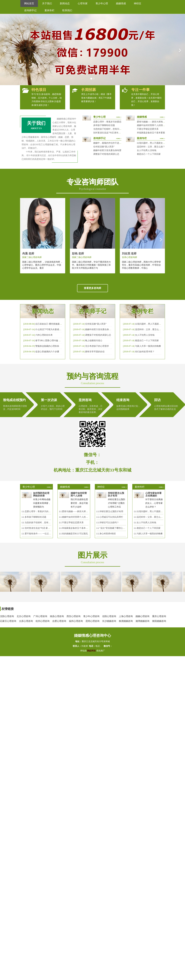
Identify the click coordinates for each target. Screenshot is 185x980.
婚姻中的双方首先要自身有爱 (107, 150)
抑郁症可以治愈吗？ (109, 523)
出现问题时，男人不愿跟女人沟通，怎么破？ (158, 143)
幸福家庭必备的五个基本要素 (151, 133)
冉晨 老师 (28, 254)
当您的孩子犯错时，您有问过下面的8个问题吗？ (116, 129)
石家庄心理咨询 (8, 621)
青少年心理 (102, 3)
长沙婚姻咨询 (109, 621)
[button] (5, 50)
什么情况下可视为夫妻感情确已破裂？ (54, 329)
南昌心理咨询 (57, 616)
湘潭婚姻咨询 (142, 621)
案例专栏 (49, 10)
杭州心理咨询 (43, 621)
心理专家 (83, 3)
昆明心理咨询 (92, 621)
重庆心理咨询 (159, 616)
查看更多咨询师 (92, 288)
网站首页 (29, 3)
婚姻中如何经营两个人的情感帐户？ (154, 125)
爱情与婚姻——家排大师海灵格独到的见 (81, 511)
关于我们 (47, 3)
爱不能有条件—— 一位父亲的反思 (41, 534)
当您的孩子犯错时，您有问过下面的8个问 (45, 523)
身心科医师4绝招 (109, 534)
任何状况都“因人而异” (104, 147)
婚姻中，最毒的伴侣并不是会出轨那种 (112, 143)
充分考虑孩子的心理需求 (97, 346)
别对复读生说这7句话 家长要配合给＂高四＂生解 (117, 133)
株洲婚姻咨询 (126, 621)
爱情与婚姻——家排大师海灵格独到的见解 (157, 122)
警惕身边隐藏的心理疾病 (47, 346)
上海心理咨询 (126, 616)
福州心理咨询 (76, 621)
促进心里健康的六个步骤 (47, 352)
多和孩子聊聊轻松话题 (104, 125)
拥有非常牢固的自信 (95, 352)
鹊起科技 (91, 651)
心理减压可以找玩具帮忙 (111, 517)
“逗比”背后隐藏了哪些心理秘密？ (115, 528)
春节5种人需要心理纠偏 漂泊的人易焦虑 (54, 341)
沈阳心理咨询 (7, 616)
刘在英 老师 (129, 254)
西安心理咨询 (74, 616)
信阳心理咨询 (109, 616)
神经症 (138, 3)
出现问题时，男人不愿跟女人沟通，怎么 (156, 511)
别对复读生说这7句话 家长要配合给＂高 (44, 528)
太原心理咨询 (26, 621)
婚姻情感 (121, 3)
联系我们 (67, 10)
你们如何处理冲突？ (145, 352)
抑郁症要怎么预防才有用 (111, 511)
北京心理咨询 (24, 616)
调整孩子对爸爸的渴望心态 (106, 154)
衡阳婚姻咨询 (159, 621)
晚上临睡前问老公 (94, 341)
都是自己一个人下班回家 (149, 154)
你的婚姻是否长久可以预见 (75, 534)
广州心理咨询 (40, 616)
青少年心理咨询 (91, 616)
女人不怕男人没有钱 (147, 150)
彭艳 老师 (78, 254)
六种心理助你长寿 (44, 335)
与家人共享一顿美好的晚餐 (148, 346)
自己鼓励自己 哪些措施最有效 (50, 324)
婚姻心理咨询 (142, 616)
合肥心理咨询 (59, 621)
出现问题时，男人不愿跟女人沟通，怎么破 (156, 324)
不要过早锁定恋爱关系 (148, 129)
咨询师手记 (30, 10)
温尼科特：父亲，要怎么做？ (151, 147)
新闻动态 (65, 3)
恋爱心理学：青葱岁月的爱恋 (107, 122)
